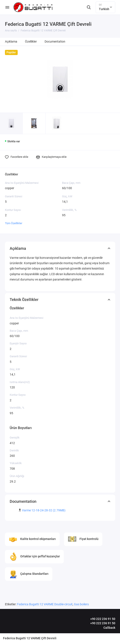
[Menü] (7, 7)
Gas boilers (81, 604)
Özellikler (31, 42)
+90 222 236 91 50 (103, 619)
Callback (109, 628)
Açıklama (11, 42)
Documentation (55, 42)
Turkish (106, 7)
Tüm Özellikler (14, 223)
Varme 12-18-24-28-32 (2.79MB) (44, 510)
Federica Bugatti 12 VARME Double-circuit (45, 604)
